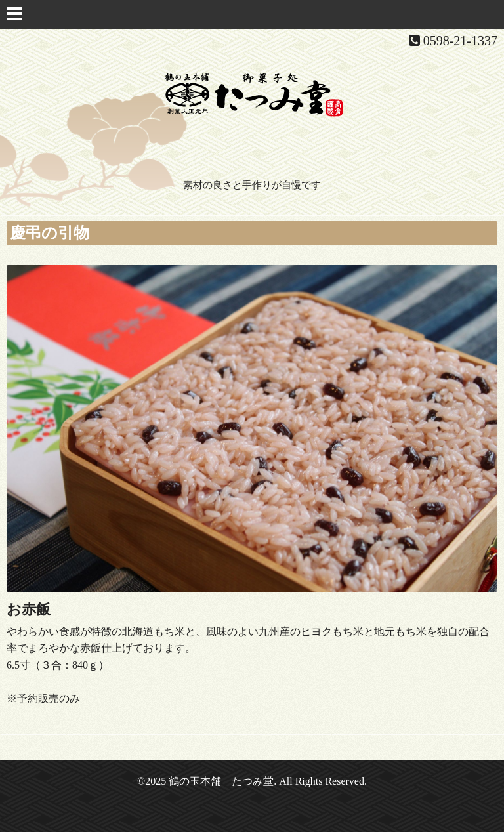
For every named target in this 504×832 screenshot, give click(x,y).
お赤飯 (29, 609)
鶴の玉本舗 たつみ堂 (221, 781)
